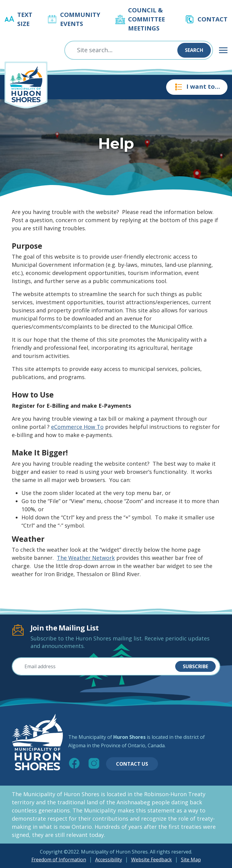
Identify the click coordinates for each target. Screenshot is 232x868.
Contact (213, 19)
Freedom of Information (59, 860)
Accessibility (109, 860)
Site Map (191, 860)
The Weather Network (86, 558)
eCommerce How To (77, 427)
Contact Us (132, 764)
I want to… (197, 87)
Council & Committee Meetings (147, 19)
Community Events (80, 19)
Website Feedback (151, 860)
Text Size (25, 19)
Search (194, 50)
